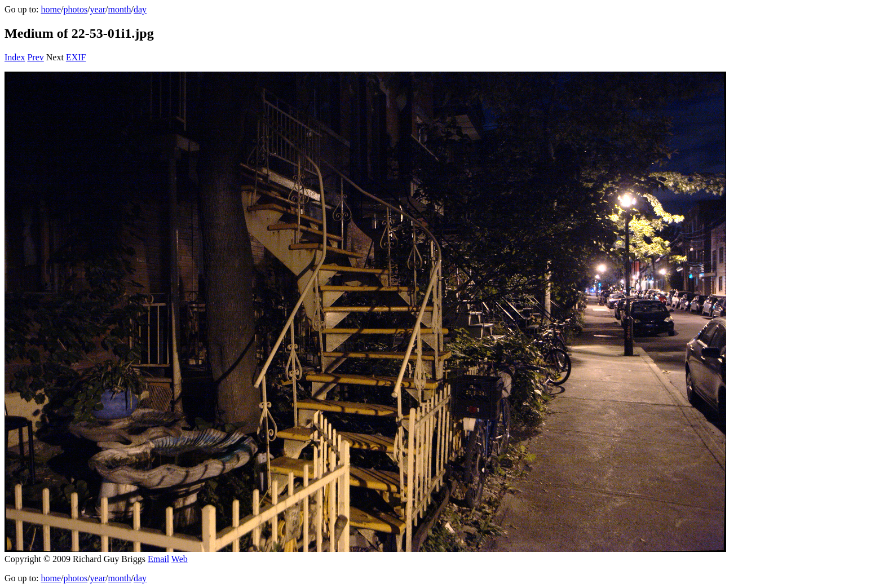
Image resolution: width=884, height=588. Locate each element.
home (51, 9)
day (140, 9)
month (120, 9)
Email (158, 559)
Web (180, 559)
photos (75, 9)
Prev (35, 57)
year (98, 9)
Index (15, 57)
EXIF (76, 57)
